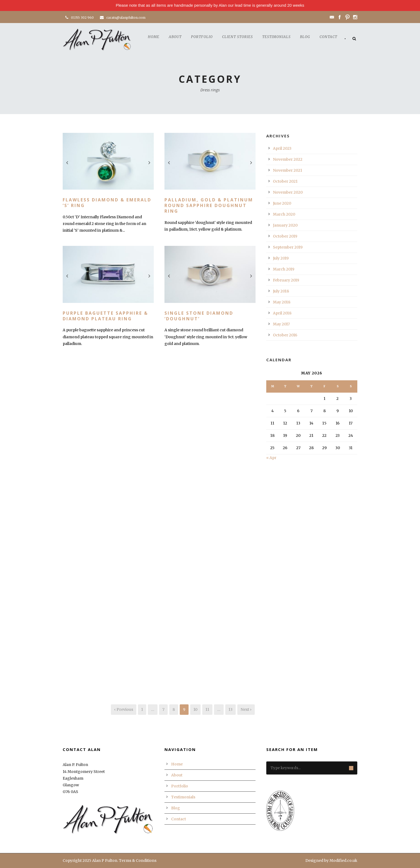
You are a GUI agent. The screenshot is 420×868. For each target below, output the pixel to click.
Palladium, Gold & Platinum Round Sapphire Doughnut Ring (209, 205)
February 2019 (286, 280)
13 (230, 709)
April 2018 (282, 313)
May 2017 (281, 324)
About (175, 37)
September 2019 (288, 247)
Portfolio (202, 37)
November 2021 (288, 170)
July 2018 (281, 291)
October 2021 (285, 181)
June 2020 (282, 203)
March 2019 (284, 269)
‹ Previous (124, 709)
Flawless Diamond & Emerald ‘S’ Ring (107, 203)
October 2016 (285, 335)
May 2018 (282, 302)
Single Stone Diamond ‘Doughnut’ (199, 316)
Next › (246, 709)
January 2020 (285, 225)
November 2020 (288, 192)
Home (154, 37)
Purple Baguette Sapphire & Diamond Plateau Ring (105, 316)
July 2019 (281, 258)
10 (195, 709)
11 (207, 709)
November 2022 (288, 159)
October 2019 (285, 236)
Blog (305, 37)
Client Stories (237, 37)
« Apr (271, 458)
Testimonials (276, 37)
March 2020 (284, 214)
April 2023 (282, 148)
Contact (328, 37)
